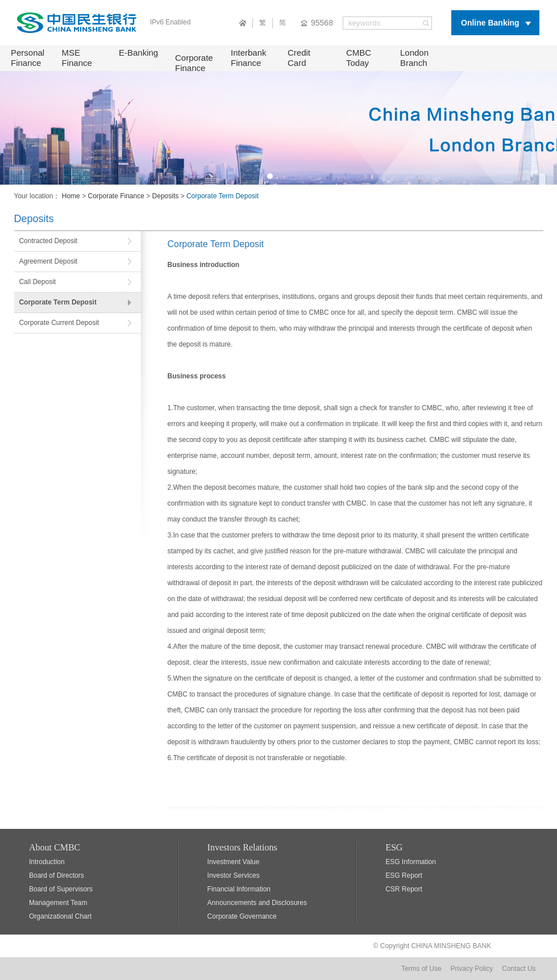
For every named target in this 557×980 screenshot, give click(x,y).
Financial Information (239, 889)
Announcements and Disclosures (257, 903)
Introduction (47, 862)
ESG (394, 847)
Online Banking (490, 23)
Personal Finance (28, 58)
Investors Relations (242, 847)
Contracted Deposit (48, 241)
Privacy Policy (472, 969)
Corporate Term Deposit (57, 302)
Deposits (166, 196)
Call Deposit (37, 282)
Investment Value (234, 862)
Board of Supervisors (61, 889)
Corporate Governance (242, 916)
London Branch (414, 58)
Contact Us (519, 969)
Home (71, 196)
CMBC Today (359, 58)
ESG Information (411, 862)
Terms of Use (421, 969)
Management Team (58, 903)
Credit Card (299, 58)
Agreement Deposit (48, 261)
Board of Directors (57, 875)
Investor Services (234, 875)
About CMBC (55, 847)
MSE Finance (77, 58)
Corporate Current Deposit (59, 323)
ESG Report (404, 875)
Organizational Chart (60, 916)
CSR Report (404, 889)
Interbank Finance (249, 58)
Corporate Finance (194, 63)
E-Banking (138, 53)
